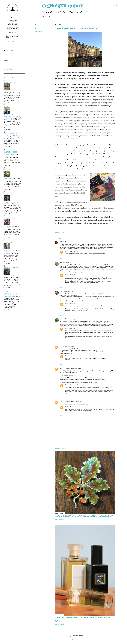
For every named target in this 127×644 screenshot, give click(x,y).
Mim (67, 251)
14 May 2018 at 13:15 (73, 385)
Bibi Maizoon (63, 346)
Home (44, 16)
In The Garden (8, 178)
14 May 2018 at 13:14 (73, 407)
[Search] (114, 5)
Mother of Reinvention (66, 319)
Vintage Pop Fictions (10, 194)
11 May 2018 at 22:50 (79, 402)
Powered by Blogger (76, 636)
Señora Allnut (8, 242)
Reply (62, 259)
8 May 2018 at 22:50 (79, 368)
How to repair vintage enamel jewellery (84, 516)
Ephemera (7, 107)
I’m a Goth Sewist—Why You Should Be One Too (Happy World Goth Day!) (12, 295)
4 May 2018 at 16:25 (74, 242)
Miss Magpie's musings (11, 268)
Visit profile (13, 42)
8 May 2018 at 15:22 (72, 347)
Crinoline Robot (62, 6)
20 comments (61, 520)
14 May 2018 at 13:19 (73, 304)
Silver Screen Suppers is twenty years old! (11, 153)
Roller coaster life (9, 226)
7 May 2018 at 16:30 (76, 319)
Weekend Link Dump (10, 91)
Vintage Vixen (8, 170)
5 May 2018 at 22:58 (69, 291)
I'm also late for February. (11, 276)
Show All (7, 309)
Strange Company (9, 83)
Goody (62, 291)
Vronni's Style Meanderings (67, 368)
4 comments (61, 624)
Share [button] (37, 25)
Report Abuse (8, 69)
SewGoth (6, 292)
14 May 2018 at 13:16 (73, 356)
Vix (61, 262)
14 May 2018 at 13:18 (73, 328)
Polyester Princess (65, 242)
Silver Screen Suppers (10, 151)
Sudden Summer (9, 250)
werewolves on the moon (11, 134)
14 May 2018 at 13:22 (73, 251)
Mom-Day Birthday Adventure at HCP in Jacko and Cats (12, 116)
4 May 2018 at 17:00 (67, 262)
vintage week (39, 31)
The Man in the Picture (11, 135)
